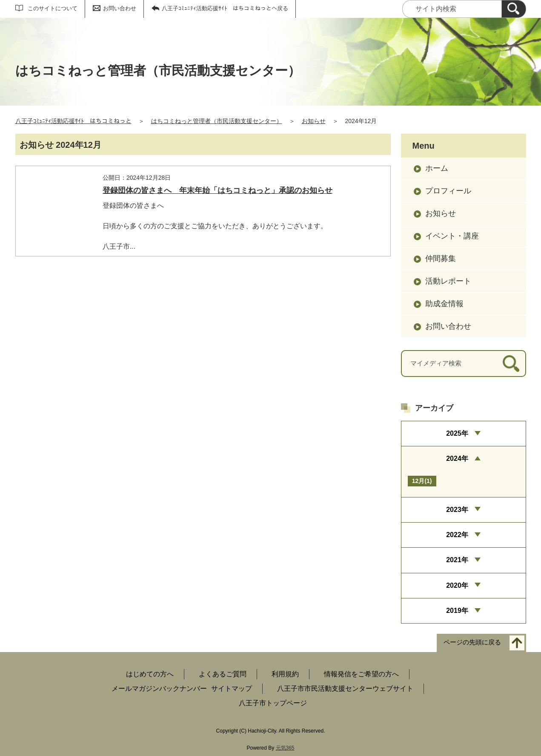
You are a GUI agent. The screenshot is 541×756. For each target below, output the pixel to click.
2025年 (457, 433)
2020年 (457, 585)
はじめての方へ (150, 674)
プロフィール (448, 191)
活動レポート (448, 281)
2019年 (457, 611)
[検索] (514, 9)
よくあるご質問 (223, 674)
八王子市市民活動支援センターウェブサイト (345, 688)
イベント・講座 (452, 236)
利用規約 (285, 674)
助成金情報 (444, 304)
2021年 (457, 560)
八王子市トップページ (273, 703)
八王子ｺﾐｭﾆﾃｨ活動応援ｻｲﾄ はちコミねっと (73, 121)
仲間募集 (441, 259)
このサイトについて (53, 8)
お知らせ (314, 121)
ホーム (437, 168)
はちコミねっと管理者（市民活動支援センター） (217, 121)
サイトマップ (232, 688)
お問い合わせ (120, 8)
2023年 (457, 510)
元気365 (285, 748)
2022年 (457, 535)
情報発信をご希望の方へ (361, 674)
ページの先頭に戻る (472, 642)
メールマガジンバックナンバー (159, 688)
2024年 (457, 458)
